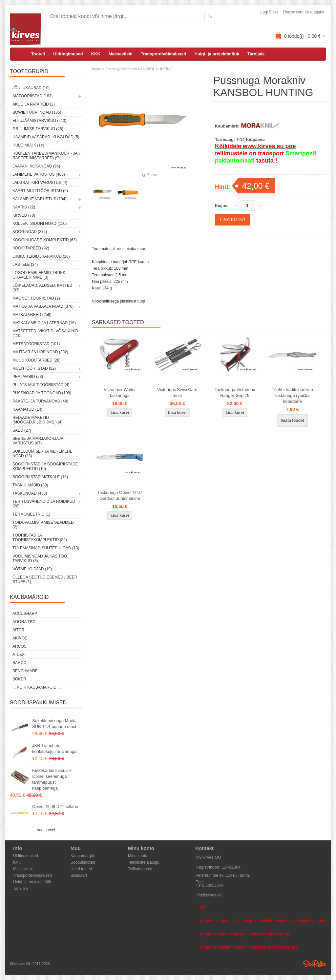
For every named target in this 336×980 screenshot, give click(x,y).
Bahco (20, 663)
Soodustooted (83, 862)
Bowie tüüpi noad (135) (37, 112)
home (96, 69)
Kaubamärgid (82, 856)
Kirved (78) (24, 215)
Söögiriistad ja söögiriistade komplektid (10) (45, 466)
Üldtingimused (68, 54)
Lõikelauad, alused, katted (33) (42, 288)
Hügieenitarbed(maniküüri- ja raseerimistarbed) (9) (45, 156)
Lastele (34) (25, 265)
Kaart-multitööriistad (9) (40, 191)
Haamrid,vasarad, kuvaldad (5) (46, 137)
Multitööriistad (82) (34, 368)
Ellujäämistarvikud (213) (39, 121)
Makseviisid (121, 54)
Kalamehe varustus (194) (40, 199)
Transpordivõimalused (164, 54)
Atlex (19, 655)
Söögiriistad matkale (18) (40, 477)
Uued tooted (81, 869)
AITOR (18, 630)
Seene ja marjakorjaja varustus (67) (38, 441)
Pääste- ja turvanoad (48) (40, 401)
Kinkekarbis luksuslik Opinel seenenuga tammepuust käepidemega (52, 779)
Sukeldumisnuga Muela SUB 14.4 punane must (54, 724)
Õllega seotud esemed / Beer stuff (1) (45, 579)
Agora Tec (24, 622)
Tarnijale (256, 54)
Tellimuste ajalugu (144, 862)
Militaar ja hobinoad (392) (40, 352)
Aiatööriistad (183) (32, 96)
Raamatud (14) (27, 409)
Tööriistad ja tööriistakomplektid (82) (40, 538)
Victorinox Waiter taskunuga (120, 392)
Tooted (38, 54)
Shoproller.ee (315, 964)
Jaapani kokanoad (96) (36, 166)
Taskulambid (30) (30, 485)
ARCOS (20, 646)
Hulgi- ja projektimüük (217, 54)
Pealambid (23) (28, 377)
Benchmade (25, 671)
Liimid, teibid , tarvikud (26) (41, 256)
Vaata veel (46, 830)
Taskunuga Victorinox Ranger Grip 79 (235, 392)
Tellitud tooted (140, 869)
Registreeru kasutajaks (304, 12)
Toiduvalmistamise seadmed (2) (43, 525)
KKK (96, 54)
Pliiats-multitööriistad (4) (41, 385)
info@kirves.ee (209, 895)
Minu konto (138, 856)
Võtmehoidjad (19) (32, 569)
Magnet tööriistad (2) (36, 298)
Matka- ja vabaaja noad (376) (43, 306)
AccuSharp (25, 614)
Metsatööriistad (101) (36, 344)
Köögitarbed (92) (31, 248)
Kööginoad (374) (30, 232)
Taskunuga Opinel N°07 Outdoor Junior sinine (120, 495)
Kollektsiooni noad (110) (40, 224)
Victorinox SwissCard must (177, 392)
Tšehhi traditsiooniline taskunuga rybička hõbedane (292, 395)
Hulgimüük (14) (28, 145)
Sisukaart (79, 875)
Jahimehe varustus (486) (39, 174)
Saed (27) (22, 430)
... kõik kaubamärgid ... (37, 687)
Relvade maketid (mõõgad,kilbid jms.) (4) (38, 420)
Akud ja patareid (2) (34, 104)
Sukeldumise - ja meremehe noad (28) (42, 454)
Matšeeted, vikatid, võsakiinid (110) (45, 333)
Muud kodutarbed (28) (36, 360)
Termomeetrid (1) (31, 514)
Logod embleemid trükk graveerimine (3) (39, 275)
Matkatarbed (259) (32, 315)
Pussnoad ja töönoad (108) (42, 393)
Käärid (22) (24, 207)
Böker (19, 679)
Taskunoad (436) (30, 493)
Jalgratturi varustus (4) (40, 183)
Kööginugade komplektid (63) (45, 240)
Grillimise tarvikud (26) (38, 129)
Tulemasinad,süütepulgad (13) (46, 548)
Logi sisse (270, 12)
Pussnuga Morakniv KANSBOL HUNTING (139, 69)
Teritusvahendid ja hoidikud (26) (44, 504)
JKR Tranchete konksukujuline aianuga (54, 748)
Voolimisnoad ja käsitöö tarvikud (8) (40, 559)
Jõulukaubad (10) (31, 88)
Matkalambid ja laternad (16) (44, 323)
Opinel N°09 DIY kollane (55, 806)
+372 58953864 (209, 885)
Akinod (20, 638)
